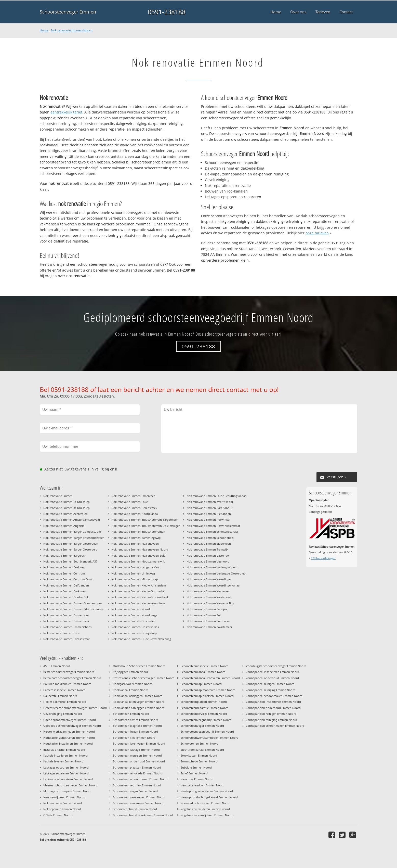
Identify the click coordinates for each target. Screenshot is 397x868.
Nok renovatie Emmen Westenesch (209, 597)
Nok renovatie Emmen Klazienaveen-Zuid (138, 556)
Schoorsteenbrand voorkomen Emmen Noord (143, 815)
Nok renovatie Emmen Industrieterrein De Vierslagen (146, 526)
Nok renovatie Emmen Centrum (64, 573)
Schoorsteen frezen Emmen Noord (135, 731)
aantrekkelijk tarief (66, 112)
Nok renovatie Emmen (58, 496)
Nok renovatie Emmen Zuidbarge (208, 621)
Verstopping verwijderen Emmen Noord (207, 791)
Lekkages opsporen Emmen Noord (66, 767)
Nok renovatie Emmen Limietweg (133, 573)
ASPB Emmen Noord (57, 666)
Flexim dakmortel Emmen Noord (65, 702)
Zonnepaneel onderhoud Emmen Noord (272, 678)
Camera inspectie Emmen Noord (64, 690)
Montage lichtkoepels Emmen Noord (67, 791)
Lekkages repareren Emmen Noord (66, 773)
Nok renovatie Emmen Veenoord (208, 561)
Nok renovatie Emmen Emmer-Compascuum (72, 603)
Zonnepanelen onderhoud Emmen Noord (273, 708)
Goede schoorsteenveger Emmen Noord (70, 720)
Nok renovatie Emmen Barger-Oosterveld (70, 549)
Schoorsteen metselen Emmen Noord (137, 755)
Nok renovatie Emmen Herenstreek (134, 508)
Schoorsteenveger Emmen (68, 12)
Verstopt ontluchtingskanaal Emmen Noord (209, 797)
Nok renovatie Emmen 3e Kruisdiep (67, 508)
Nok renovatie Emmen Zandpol (207, 609)
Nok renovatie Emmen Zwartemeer (209, 627)
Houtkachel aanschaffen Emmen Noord (69, 738)
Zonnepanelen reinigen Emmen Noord (271, 714)
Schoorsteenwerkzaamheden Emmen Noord (210, 738)
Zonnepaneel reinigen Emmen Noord (270, 684)
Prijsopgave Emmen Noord (130, 672)
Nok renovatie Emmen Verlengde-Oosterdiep (216, 573)
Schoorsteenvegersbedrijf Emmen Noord (207, 731)
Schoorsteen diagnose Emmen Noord (137, 726)
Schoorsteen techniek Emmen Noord (137, 785)
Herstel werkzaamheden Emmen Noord (69, 731)
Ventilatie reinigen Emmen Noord (203, 785)
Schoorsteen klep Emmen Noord (134, 738)
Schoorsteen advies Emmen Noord (136, 720)
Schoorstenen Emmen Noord (200, 743)
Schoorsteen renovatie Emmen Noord (138, 773)
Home (44, 30)
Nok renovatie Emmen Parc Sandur (209, 508)
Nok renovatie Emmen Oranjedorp (134, 633)
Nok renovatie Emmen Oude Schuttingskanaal (217, 496)
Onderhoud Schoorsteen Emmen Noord (139, 666)
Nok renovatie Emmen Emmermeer (66, 621)
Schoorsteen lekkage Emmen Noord (136, 750)
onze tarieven (317, 233)
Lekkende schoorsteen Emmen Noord (68, 779)
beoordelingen (323, 558)
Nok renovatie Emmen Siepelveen (209, 544)
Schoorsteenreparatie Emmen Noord (205, 708)
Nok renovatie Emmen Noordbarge (134, 615)
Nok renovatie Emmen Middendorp (135, 579)
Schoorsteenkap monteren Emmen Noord (208, 690)
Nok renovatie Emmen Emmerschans (67, 627)
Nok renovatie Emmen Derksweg (65, 591)
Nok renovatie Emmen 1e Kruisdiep (67, 502)
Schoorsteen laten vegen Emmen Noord (139, 743)
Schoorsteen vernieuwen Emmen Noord (139, 797)
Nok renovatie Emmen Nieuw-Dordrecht (138, 591)
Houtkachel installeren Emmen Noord (68, 743)
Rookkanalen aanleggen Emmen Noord (139, 708)
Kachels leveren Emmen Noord (63, 761)
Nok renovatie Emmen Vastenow (208, 556)
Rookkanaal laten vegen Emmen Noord (139, 702)
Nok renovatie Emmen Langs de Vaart (136, 567)
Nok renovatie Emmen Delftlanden (66, 585)
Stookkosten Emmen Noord (199, 755)
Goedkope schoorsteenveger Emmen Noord (72, 726)
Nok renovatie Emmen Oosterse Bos (135, 627)
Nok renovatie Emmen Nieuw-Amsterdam (139, 585)
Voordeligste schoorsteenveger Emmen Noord (276, 666)
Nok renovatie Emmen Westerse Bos (210, 603)
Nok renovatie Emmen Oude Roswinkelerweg (141, 639)
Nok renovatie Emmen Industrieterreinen (138, 532)
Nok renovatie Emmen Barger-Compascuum (72, 532)
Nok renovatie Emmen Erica (61, 633)
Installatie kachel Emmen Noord (64, 750)
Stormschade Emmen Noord (199, 761)
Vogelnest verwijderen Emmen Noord (205, 809)
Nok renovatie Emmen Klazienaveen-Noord (140, 549)
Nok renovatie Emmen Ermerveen (133, 496)
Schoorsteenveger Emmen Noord (202, 726)
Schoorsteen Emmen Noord (131, 714)
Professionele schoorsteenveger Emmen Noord (144, 678)
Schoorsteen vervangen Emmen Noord (138, 803)
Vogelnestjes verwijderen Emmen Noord (207, 815)
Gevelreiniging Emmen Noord (63, 714)
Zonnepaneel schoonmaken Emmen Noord (274, 696)
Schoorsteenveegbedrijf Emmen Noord (206, 720)
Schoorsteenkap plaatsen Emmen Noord (207, 696)
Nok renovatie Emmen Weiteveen (208, 591)
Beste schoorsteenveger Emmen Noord (69, 672)
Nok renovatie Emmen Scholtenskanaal (212, 532)
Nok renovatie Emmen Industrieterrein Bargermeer (144, 520)
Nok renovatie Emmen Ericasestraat (67, 639)
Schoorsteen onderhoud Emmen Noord (139, 761)
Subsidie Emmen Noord (196, 767)
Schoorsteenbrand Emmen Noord (135, 809)
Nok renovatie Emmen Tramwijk (207, 549)
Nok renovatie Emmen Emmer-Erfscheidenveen (74, 609)
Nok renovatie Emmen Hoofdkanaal (135, 514)
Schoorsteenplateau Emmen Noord (204, 702)
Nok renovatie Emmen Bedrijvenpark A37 (70, 561)
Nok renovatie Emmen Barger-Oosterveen (71, 544)
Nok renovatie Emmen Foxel (130, 502)
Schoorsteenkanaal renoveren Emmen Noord (210, 678)
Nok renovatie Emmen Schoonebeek (210, 538)
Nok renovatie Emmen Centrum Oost (68, 579)
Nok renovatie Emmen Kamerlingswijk (136, 538)
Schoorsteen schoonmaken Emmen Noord (141, 779)
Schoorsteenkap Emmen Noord (201, 684)
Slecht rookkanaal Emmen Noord (202, 750)
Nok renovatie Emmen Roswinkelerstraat (213, 526)
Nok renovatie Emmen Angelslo (64, 526)
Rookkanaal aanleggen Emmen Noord (138, 696)
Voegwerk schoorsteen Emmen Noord (206, 803)
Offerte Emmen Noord (58, 815)
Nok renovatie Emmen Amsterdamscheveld (72, 520)
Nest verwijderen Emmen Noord (64, 797)
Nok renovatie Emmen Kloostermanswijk (138, 561)
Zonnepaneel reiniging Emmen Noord (271, 690)
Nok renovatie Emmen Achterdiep (65, 514)
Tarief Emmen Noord (194, 773)
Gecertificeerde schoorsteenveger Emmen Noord (75, 708)
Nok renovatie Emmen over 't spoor (210, 502)
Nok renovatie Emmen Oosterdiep (134, 621)
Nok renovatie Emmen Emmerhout (66, 615)
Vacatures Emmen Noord (197, 779)
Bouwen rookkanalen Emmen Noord (67, 684)
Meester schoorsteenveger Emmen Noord (70, 785)
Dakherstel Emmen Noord (60, 696)
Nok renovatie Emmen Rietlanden (209, 514)
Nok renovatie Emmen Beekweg (64, 567)
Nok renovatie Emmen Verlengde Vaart (212, 567)
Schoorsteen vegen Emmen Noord (135, 791)
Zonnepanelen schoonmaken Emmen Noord (275, 726)
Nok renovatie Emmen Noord (72, 30)
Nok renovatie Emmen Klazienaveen (135, 544)
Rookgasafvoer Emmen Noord (133, 684)
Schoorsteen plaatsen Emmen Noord (137, 767)
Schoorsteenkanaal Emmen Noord (203, 672)
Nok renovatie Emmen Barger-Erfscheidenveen (74, 538)
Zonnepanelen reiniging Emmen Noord (272, 720)
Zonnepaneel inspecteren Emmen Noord (273, 672)
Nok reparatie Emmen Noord (62, 809)
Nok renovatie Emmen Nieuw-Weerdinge (138, 603)
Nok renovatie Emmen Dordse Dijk (66, 597)
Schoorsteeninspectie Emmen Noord (205, 666)
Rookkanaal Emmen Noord (131, 690)
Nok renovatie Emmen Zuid (204, 615)
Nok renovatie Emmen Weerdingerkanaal (213, 585)
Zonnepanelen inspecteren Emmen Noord (273, 702)
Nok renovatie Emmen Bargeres (64, 556)
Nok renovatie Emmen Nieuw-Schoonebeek (140, 597)
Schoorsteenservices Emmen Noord (204, 714)
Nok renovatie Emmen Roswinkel (208, 520)
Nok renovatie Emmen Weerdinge (209, 579)
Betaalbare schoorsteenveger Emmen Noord (72, 678)
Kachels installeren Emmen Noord (65, 755)
